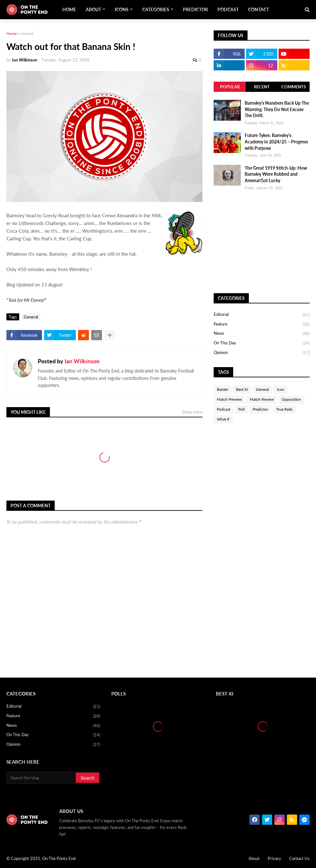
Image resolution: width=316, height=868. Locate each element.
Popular (230, 87)
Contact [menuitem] (259, 9)
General (27, 33)
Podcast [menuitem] (228, 9)
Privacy (274, 858)
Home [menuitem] (69, 9)
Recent (262, 87)
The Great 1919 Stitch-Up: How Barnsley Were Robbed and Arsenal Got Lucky (276, 174)
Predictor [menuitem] (195, 9)
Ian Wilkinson (82, 361)
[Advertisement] (262, 242)
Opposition (291, 399)
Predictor (260, 409)
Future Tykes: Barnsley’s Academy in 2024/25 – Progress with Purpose (276, 141)
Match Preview (229, 399)
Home (12, 33)
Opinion (262, 353)
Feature (262, 325)
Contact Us (299, 858)
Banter (222, 389)
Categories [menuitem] (156, 9)
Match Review (262, 399)
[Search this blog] (42, 778)
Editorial (262, 315)
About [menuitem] (93, 9)
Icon (281, 389)
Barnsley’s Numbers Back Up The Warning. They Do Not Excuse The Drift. (277, 109)
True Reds (284, 409)
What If (223, 419)
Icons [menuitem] (122, 9)
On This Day (262, 343)
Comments (294, 87)
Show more (192, 412)
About (254, 858)
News (262, 334)
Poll (241, 409)
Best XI (242, 389)
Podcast (224, 409)
